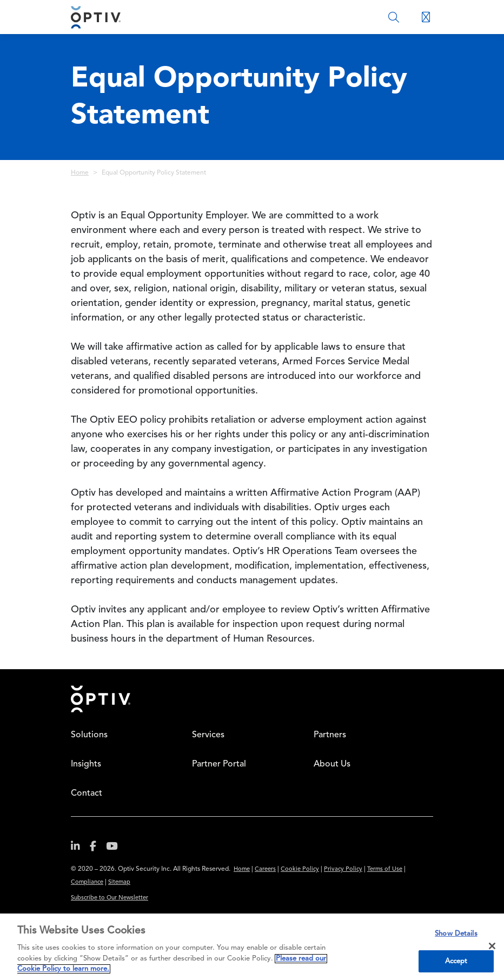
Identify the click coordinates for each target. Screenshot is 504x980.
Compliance (87, 882)
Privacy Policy (343, 869)
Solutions (89, 735)
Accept (456, 961)
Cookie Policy (300, 869)
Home (80, 173)
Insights (86, 764)
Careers (265, 869)
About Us (332, 764)
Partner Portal (219, 764)
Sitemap (119, 882)
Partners (330, 735)
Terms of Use (385, 869)
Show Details (456, 934)
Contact (87, 794)
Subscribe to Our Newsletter (110, 898)
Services (208, 735)
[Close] (492, 946)
